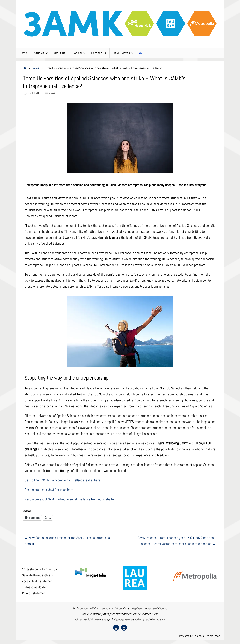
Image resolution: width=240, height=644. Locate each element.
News (36, 68)
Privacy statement (34, 593)
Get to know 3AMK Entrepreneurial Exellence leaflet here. (63, 480)
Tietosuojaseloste (34, 587)
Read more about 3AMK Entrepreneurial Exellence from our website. (70, 499)
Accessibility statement (38, 581)
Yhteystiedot (31, 569)
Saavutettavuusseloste (38, 575)
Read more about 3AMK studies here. (49, 490)
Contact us (50, 569)
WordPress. (214, 636)
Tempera (199, 636)
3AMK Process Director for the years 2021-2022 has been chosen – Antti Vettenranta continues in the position (176, 541)
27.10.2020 (35, 93)
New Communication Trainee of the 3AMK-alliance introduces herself (67, 541)
